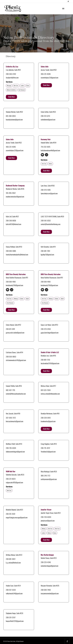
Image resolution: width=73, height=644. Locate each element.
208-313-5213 (45, 116)
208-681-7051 (45, 251)
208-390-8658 (11, 220)
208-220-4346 (46, 562)
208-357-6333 (11, 590)
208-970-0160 (46, 329)
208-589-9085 (11, 251)
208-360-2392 (11, 74)
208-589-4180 (11, 282)
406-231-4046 (46, 74)
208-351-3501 (11, 514)
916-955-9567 (11, 193)
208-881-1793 (45, 360)
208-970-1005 (46, 190)
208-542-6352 (46, 220)
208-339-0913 (46, 418)
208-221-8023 (11, 479)
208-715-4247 (45, 448)
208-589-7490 (46, 590)
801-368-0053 (11, 116)
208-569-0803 (11, 357)
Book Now (11, 97)
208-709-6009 (46, 517)
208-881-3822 (11, 559)
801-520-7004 (46, 390)
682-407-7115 (10, 390)
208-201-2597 (11, 617)
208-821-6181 (10, 329)
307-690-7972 (11, 418)
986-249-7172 (46, 476)
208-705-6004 (11, 448)
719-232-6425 (46, 147)
